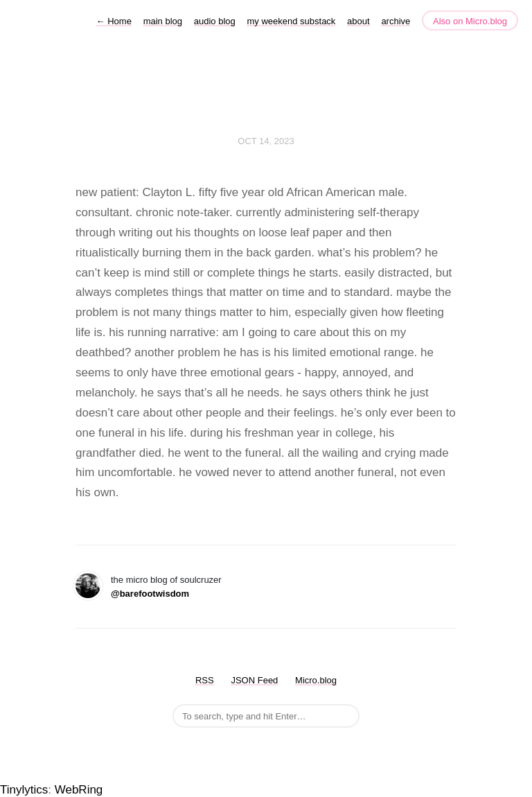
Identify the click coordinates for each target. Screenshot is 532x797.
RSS (205, 680)
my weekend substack (291, 21)
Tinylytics (24, 790)
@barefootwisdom (150, 594)
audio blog (215, 21)
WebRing (79, 790)
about (358, 21)
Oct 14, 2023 (266, 141)
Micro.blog (316, 680)
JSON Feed (254, 680)
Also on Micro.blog (470, 21)
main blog (163, 21)
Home (114, 21)
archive (396, 21)
